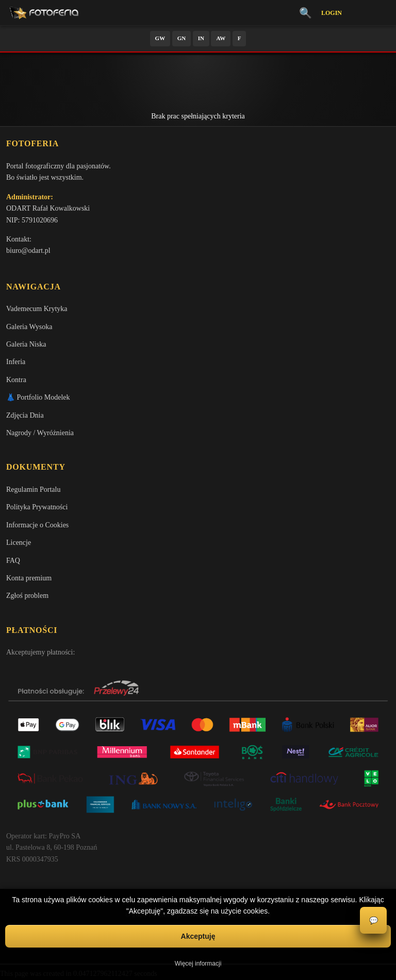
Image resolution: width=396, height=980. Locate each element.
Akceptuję (198, 936)
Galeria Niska (26, 344)
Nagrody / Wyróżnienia (40, 433)
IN (201, 38)
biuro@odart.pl (28, 251)
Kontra (16, 380)
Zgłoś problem (27, 596)
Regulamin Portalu (33, 489)
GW (160, 38)
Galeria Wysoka (29, 327)
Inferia (16, 362)
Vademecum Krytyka (37, 309)
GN (182, 38)
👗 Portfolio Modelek (38, 397)
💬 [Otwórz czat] (374, 921)
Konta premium (29, 578)
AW (221, 38)
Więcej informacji (198, 964)
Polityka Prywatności (37, 507)
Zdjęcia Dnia (25, 415)
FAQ (13, 561)
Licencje (19, 543)
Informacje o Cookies (37, 525)
